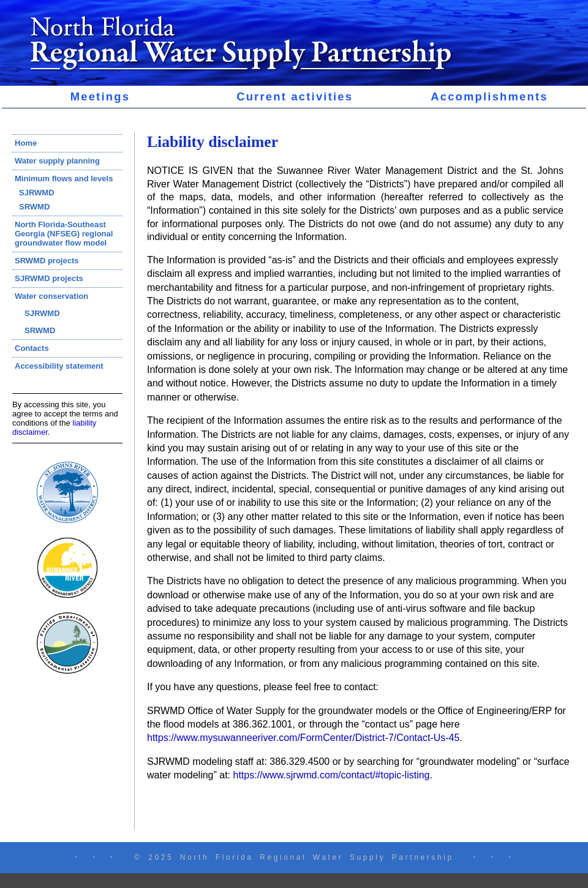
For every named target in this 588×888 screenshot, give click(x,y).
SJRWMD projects (49, 278)
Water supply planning (57, 161)
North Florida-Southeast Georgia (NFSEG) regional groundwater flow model (64, 234)
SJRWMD (37, 193)
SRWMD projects (47, 261)
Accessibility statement (59, 366)
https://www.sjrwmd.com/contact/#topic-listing (332, 775)
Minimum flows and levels (64, 179)
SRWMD (34, 207)
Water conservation (51, 296)
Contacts (32, 348)
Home (26, 143)
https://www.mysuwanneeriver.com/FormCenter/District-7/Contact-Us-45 (303, 738)
